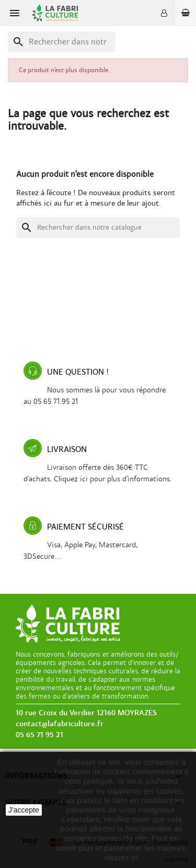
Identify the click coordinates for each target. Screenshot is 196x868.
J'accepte (24, 810)
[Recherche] (62, 42)
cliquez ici (122, 857)
